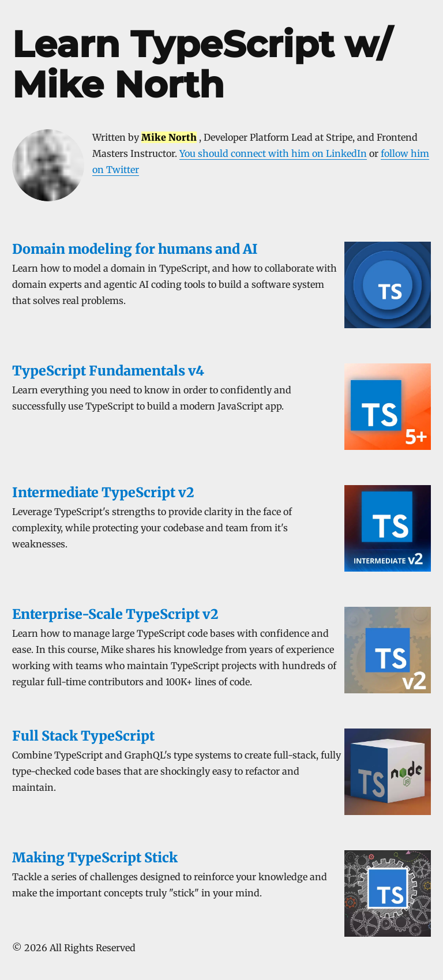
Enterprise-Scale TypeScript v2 (115, 614)
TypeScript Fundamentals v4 (108, 371)
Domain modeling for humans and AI (135, 249)
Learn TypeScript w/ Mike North (202, 64)
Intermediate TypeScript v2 (103, 492)
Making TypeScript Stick (95, 857)
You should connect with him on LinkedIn (273, 153)
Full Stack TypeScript (83, 736)
